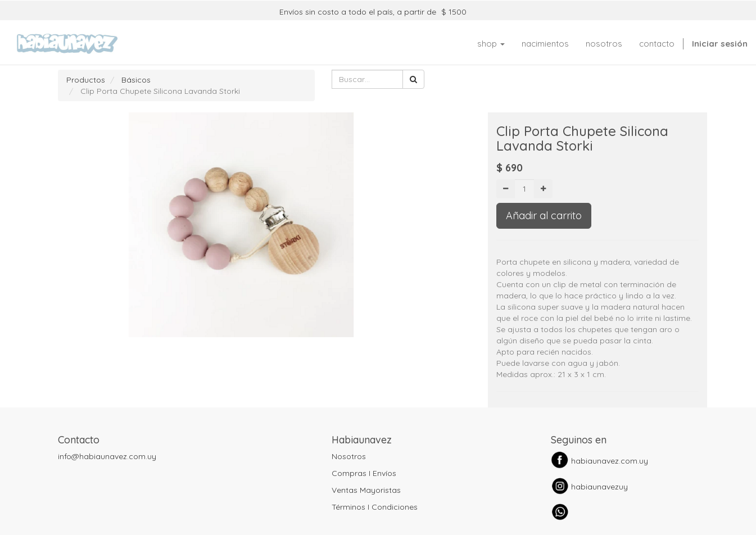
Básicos (136, 80)
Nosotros (349, 456)
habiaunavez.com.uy (610, 461)
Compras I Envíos (364, 473)
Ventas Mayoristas (366, 490)
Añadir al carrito (544, 216)
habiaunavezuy (599, 487)
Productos (86, 80)
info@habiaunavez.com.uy (107, 456)
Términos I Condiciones (375, 507)
